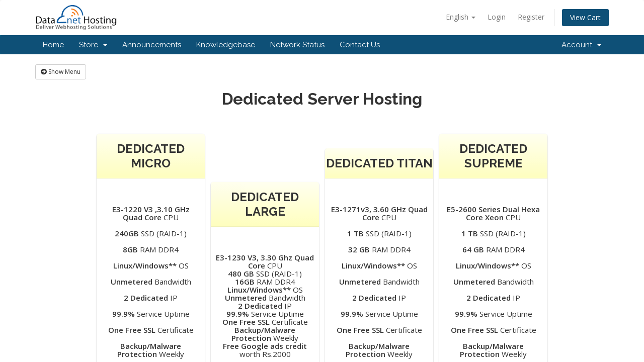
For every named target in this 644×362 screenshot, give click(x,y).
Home (53, 45)
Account (581, 45)
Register (531, 17)
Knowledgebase (226, 45)
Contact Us (360, 45)
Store (93, 45)
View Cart (585, 17)
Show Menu (61, 72)
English (461, 17)
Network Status (297, 45)
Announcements (152, 45)
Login (497, 17)
